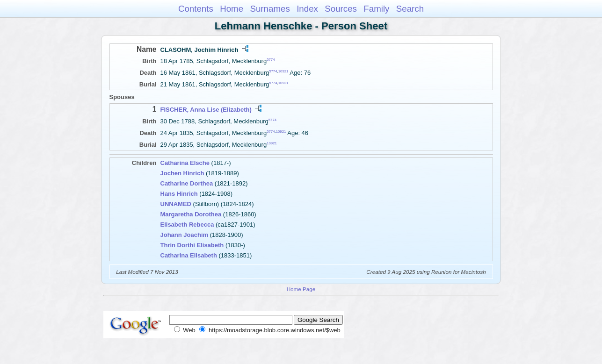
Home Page (301, 289)
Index (307, 9)
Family (376, 9)
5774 (271, 60)
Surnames (270, 9)
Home (232, 9)
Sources (341, 9)
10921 (283, 71)
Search (410, 9)
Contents (196, 9)
